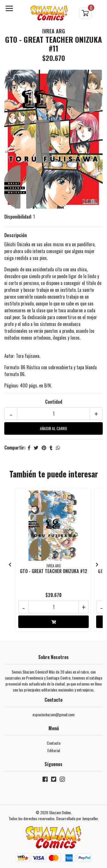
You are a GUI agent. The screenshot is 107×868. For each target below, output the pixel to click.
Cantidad (54, 402)
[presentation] (10, 564)
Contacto (54, 743)
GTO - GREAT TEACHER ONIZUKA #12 (54, 571)
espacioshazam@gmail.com (53, 714)
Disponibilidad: (18, 217)
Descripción (16, 235)
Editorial (54, 750)
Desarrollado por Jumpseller (77, 818)
